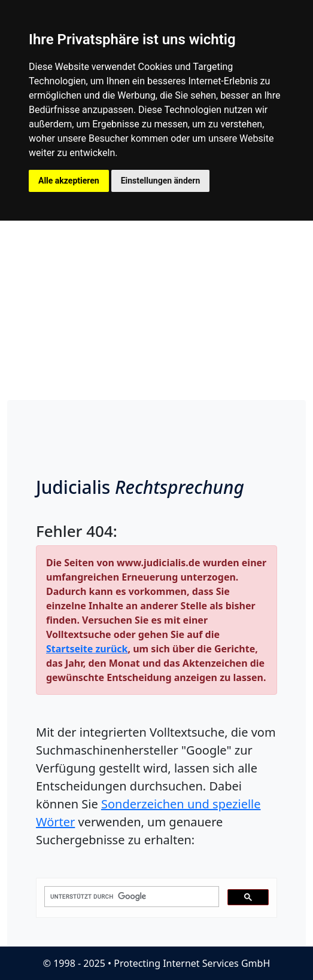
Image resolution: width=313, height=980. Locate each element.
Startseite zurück (87, 649)
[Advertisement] (156, 310)
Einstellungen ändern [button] (161, 181)
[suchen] (130, 897)
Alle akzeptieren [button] (69, 181)
